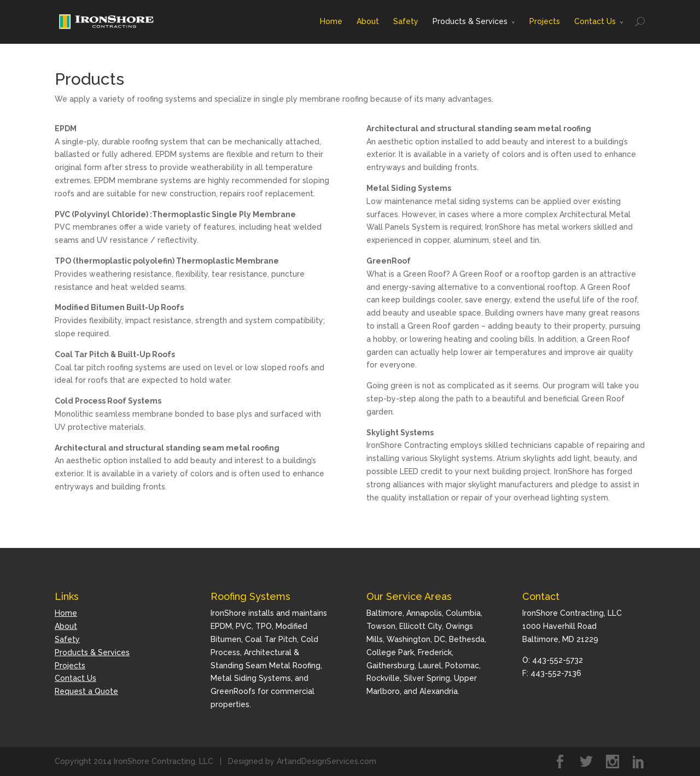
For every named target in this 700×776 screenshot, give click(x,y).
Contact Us (595, 21)
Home (331, 21)
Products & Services (470, 21)
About (368, 21)
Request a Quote (86, 691)
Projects (545, 21)
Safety (406, 21)
